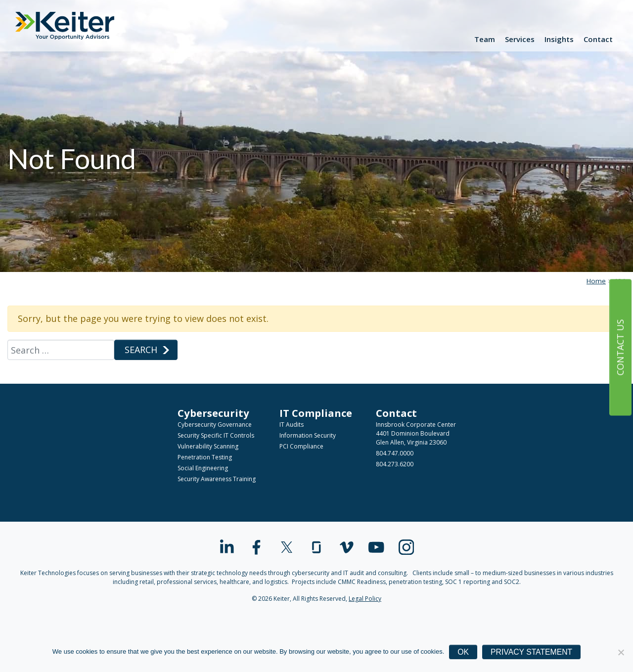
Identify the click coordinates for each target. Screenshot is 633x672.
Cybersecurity (213, 413)
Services (520, 39)
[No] (621, 652)
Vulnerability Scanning (208, 446)
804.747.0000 (395, 453)
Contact (598, 39)
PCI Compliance (301, 446)
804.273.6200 (395, 464)
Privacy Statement (531, 652)
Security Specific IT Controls (216, 435)
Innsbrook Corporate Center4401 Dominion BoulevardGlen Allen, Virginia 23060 (416, 433)
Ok (463, 652)
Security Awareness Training (217, 479)
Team (485, 39)
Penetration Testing (205, 457)
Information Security (308, 435)
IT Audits (292, 425)
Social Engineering (203, 468)
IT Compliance (316, 413)
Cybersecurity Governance (215, 425)
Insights (559, 39)
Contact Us (620, 347)
